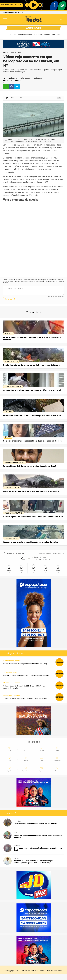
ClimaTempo (60, 553)
